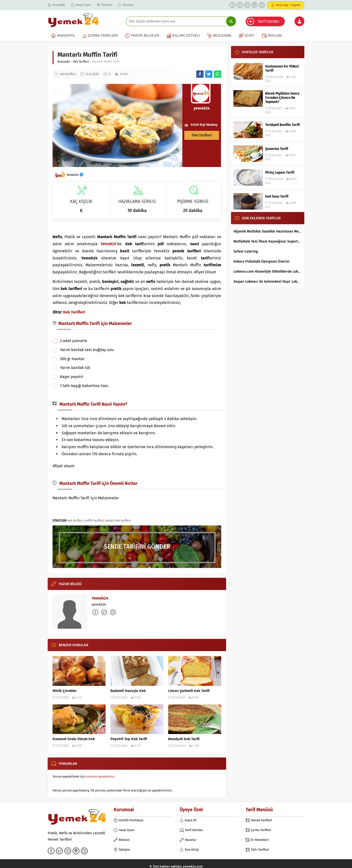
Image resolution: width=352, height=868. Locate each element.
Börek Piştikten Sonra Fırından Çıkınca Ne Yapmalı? (282, 98)
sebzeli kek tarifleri (118, 521)
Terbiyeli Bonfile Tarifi (283, 125)
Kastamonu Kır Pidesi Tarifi (282, 68)
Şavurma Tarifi (277, 149)
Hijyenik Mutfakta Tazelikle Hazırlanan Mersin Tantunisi (268, 231)
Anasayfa (64, 62)
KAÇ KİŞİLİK (81, 201)
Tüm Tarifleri (202, 135)
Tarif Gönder (269, 21)
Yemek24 (75, 175)
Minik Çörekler (65, 691)
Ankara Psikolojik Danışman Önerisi (261, 262)
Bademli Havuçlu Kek (128, 691)
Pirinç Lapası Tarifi (280, 172)
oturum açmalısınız (100, 776)
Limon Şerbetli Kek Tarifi (189, 691)
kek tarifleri (75, 521)
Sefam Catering (246, 251)
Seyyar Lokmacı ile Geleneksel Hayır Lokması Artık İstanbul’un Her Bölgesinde (268, 282)
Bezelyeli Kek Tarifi (184, 739)
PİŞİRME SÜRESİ (193, 201)
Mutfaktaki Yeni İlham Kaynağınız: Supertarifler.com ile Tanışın (268, 241)
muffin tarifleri (94, 521)
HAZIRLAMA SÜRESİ (137, 201)
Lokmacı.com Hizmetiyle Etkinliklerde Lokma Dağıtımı (268, 272)
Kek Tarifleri (81, 62)
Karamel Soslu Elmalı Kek (74, 739)
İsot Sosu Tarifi (277, 196)
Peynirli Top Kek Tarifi (129, 739)
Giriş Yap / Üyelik (288, 5)
